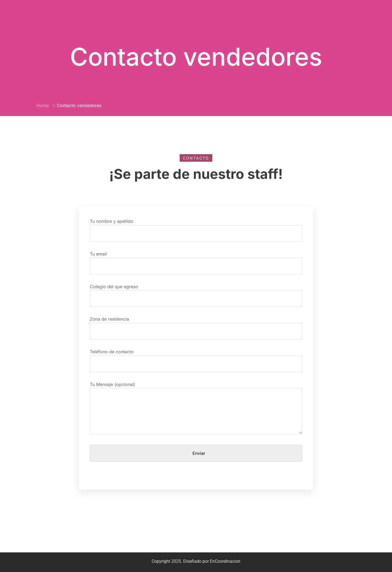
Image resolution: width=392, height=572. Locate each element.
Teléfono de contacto (196, 358)
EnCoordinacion (225, 561)
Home (43, 105)
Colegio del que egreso (196, 293)
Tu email (196, 260)
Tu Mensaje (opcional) (196, 411)
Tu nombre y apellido (196, 227)
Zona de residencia (196, 325)
